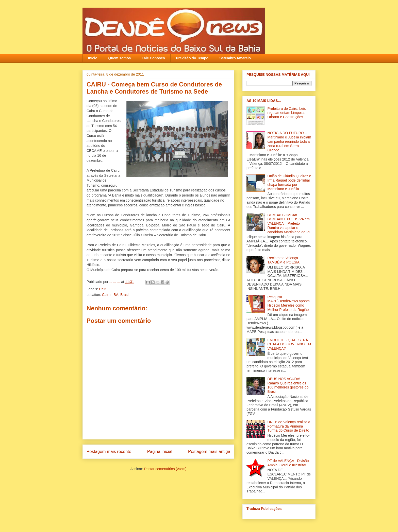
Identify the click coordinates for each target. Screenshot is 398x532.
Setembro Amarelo (235, 58)
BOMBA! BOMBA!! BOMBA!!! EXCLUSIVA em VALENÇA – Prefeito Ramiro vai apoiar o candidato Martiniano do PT (289, 224)
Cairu (103, 289)
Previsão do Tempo (192, 58)
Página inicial (160, 451)
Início (93, 58)
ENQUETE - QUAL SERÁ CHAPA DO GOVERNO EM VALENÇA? (289, 344)
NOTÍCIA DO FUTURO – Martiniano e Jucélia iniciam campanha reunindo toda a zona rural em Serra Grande (289, 141)
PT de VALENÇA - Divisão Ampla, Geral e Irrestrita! (288, 463)
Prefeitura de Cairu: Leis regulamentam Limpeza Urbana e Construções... (287, 113)
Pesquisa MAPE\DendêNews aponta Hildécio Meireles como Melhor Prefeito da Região (289, 303)
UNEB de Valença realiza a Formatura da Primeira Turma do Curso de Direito (289, 426)
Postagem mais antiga (209, 451)
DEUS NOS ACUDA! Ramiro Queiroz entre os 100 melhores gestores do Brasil (288, 385)
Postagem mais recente (109, 451)
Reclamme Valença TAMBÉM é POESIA (284, 260)
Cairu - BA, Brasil (116, 295)
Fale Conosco (153, 58)
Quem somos (120, 58)
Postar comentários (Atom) (165, 469)
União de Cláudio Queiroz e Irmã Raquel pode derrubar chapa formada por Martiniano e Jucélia (289, 182)
